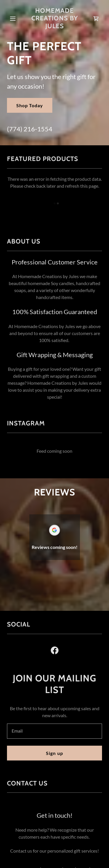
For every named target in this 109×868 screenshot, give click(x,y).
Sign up (54, 753)
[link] (54, 18)
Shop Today (30, 105)
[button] (13, 19)
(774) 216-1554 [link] (30, 129)
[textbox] (54, 731)
